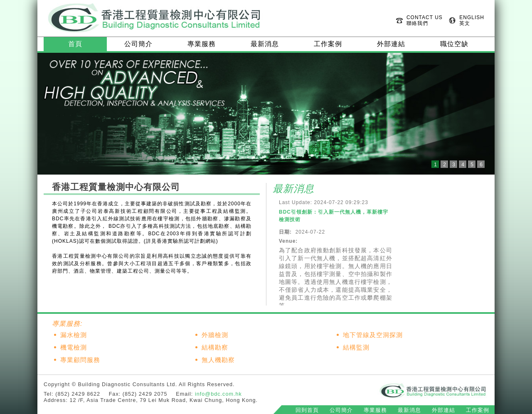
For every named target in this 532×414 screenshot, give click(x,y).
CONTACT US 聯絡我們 (425, 20)
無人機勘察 (218, 360)
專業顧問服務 (80, 360)
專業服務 (202, 44)
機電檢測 (74, 347)
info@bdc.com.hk (218, 394)
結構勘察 (215, 347)
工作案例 (328, 44)
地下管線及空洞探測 (373, 335)
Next (484, 114)
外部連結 (391, 44)
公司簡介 (138, 44)
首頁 (75, 44)
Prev (48, 114)
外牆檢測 (215, 335)
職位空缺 (454, 44)
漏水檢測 (74, 335)
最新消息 (265, 44)
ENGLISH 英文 (472, 20)
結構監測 (356, 347)
